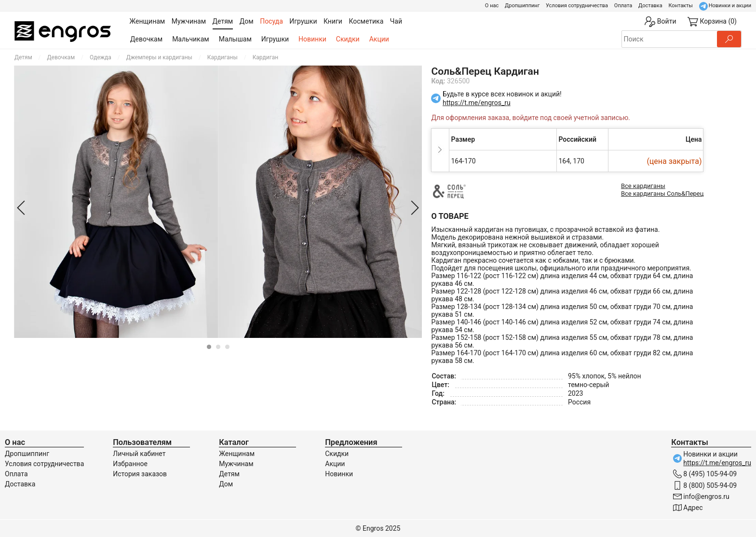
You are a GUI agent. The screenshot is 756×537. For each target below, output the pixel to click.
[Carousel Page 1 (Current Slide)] (209, 347)
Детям (23, 57)
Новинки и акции (730, 6)
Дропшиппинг (522, 6)
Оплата (623, 6)
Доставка (650, 6)
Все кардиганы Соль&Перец (662, 194)
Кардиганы (223, 57)
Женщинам (237, 454)
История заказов (140, 474)
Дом (226, 484)
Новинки (312, 39)
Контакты (681, 6)
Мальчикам (191, 39)
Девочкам (146, 39)
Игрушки (275, 39)
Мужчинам (236, 464)
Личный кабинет (139, 454)
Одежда (101, 57)
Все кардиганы (643, 186)
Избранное (130, 464)
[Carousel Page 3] (227, 347)
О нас (492, 6)
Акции (379, 39)
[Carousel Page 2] (218, 347)
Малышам (235, 39)
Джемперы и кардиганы (159, 57)
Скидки (348, 39)
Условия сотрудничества (577, 6)
